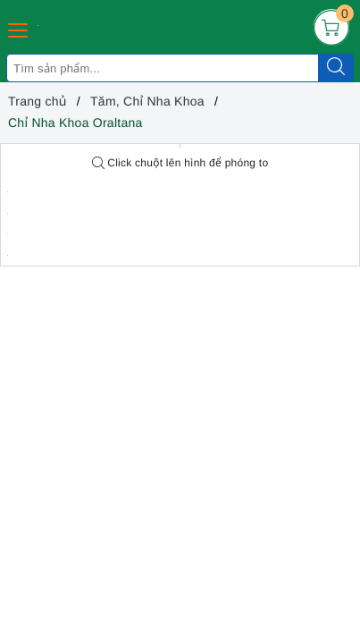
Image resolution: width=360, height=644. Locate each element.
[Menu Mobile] (19, 28)
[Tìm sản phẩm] (163, 68)
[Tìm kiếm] (336, 68)
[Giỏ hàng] (331, 27)
